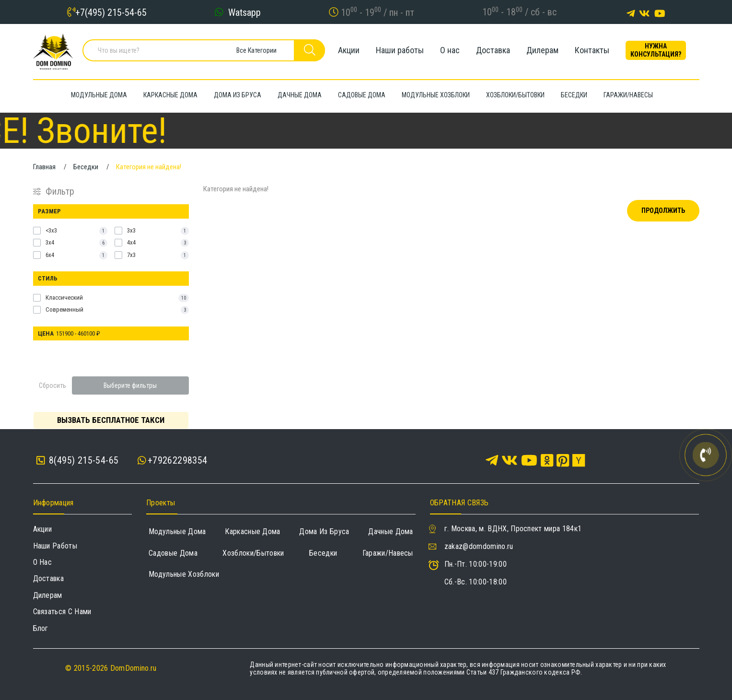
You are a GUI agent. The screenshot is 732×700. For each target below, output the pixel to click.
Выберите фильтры (130, 385)
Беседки (323, 553)
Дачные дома (391, 531)
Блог (41, 628)
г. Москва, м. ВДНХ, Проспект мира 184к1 (513, 529)
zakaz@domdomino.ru (479, 546)
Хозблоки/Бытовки (253, 553)
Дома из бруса (324, 531)
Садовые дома (173, 553)
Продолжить (663, 210)
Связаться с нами (62, 612)
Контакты (592, 50)
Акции (349, 50)
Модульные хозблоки (184, 574)
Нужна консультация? (656, 50)
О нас (450, 50)
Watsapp (244, 12)
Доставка (493, 50)
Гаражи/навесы (388, 553)
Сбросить (52, 385)
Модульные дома (177, 531)
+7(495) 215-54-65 (111, 12)
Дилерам (542, 50)
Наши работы (400, 50)
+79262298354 (178, 460)
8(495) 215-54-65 (77, 461)
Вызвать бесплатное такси (111, 420)
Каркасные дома (252, 531)
